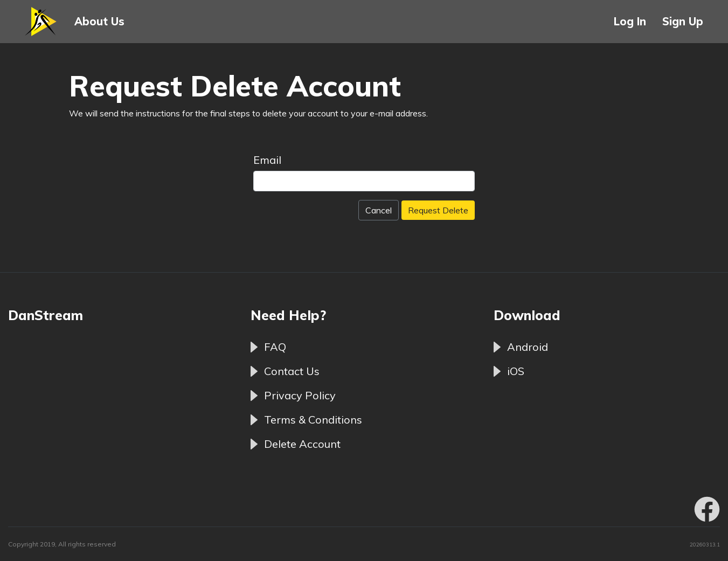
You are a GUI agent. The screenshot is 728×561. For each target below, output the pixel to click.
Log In (630, 21)
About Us (99, 21)
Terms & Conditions (313, 420)
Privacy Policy (300, 395)
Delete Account (302, 444)
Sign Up (683, 21)
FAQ (275, 347)
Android (528, 347)
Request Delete (438, 210)
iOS (516, 371)
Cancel (379, 210)
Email (267, 160)
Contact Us (292, 371)
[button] (41, 22)
